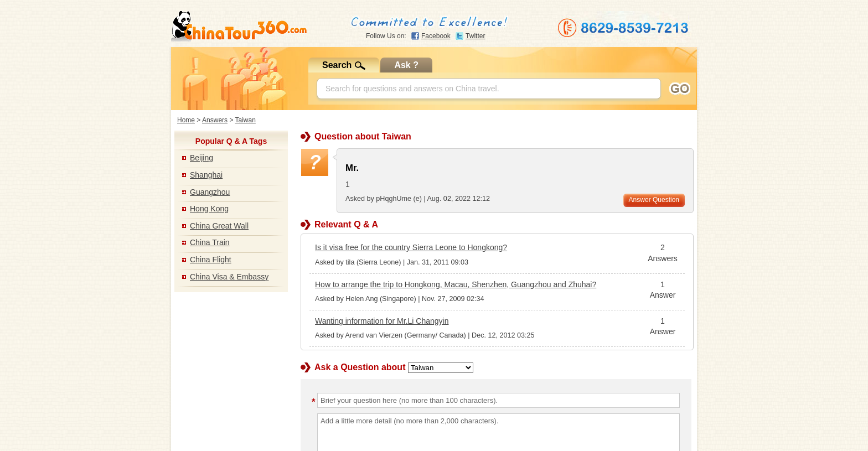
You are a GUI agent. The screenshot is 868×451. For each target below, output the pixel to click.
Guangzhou (210, 192)
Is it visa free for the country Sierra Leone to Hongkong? (411, 247)
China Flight (211, 260)
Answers (215, 120)
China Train (210, 242)
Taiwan (246, 120)
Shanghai (206, 175)
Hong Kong (209, 209)
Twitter (475, 36)
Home (186, 120)
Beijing (201, 158)
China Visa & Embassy (229, 277)
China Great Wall (219, 226)
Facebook (436, 36)
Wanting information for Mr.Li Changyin (382, 321)
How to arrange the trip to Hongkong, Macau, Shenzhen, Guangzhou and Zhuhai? (456, 284)
